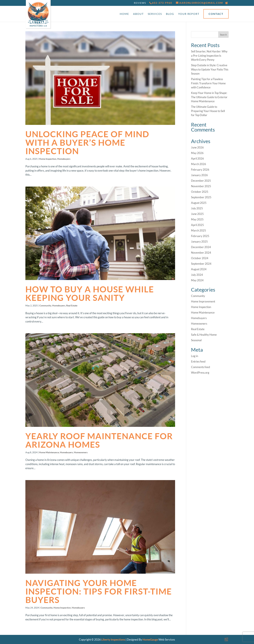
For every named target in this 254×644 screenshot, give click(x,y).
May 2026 (197, 153)
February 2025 (200, 236)
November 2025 (201, 186)
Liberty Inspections (113, 640)
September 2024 (201, 264)
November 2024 (201, 253)
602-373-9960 (162, 3)
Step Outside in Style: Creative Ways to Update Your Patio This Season (210, 69)
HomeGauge (150, 640)
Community (45, 305)
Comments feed (201, 367)
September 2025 (201, 197)
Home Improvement (203, 301)
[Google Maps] (227, 3)
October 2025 (200, 192)
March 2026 (199, 164)
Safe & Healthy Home (204, 335)
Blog (170, 14)
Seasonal (196, 340)
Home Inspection (48, 159)
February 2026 (200, 170)
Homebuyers (64, 159)
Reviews (140, 3)
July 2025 (197, 208)
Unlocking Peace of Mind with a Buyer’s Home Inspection (87, 142)
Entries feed (198, 361)
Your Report (189, 14)
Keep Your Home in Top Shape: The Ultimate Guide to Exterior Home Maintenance (209, 97)
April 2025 (197, 225)
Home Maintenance (49, 452)
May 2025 (197, 219)
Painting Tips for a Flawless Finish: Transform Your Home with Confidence (208, 83)
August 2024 (199, 269)
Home (124, 14)
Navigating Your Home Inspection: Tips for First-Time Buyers (99, 591)
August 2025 (199, 203)
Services (155, 14)
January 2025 (199, 242)
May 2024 (197, 280)
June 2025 (197, 214)
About (138, 14)
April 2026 (197, 158)
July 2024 (197, 275)
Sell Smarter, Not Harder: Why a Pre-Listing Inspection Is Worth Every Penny (209, 56)
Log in (195, 356)
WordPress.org (200, 373)
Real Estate (72, 305)
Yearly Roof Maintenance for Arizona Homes (99, 440)
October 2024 (200, 258)
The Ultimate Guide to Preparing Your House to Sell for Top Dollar (208, 111)
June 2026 (197, 147)
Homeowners (81, 452)
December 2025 (201, 181)
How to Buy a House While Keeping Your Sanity (90, 293)
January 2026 (199, 175)
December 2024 (201, 247)
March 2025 (199, 230)
